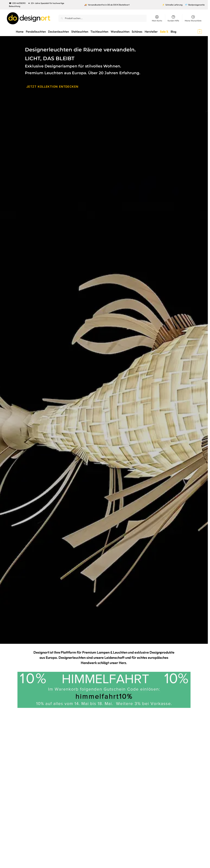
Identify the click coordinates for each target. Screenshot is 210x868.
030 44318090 (19, 3)
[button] (195, 31)
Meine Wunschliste (193, 18)
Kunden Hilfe (173, 18)
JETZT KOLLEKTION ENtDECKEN (50, 86)
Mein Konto (157, 18)
